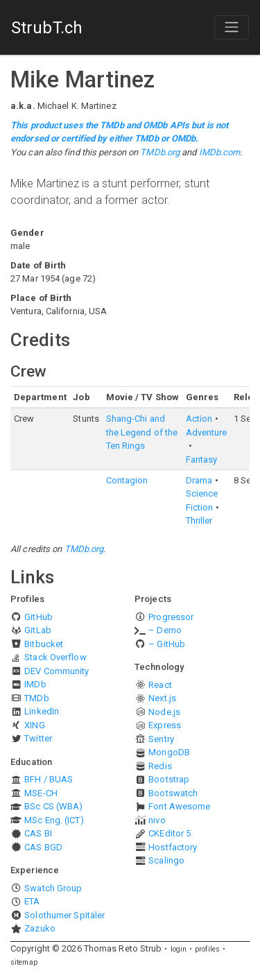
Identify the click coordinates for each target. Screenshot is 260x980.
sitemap (24, 962)
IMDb (35, 684)
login (179, 949)
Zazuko (40, 928)
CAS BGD (43, 847)
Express (165, 725)
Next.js (162, 698)
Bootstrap (169, 779)
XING (34, 725)
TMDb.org (160, 152)
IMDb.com (220, 152)
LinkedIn (42, 711)
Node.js (164, 712)
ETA (32, 901)
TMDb (36, 698)
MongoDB (169, 752)
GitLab (38, 630)
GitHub (38, 617)
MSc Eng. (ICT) (54, 820)
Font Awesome (179, 806)
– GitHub (167, 644)
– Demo (165, 630)
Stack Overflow (55, 657)
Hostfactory (173, 847)
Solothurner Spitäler (64, 915)
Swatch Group (53, 888)
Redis (160, 766)
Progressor (171, 617)
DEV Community (57, 671)
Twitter (38, 738)
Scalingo (166, 860)
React (160, 685)
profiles (207, 949)
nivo (157, 820)
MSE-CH (41, 793)
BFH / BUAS (49, 779)
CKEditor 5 (170, 833)
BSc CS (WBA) (53, 806)
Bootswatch (173, 793)
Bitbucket (44, 644)
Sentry (161, 739)
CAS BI (38, 833)
